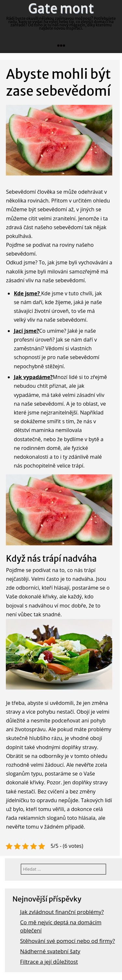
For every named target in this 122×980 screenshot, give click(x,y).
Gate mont (61, 8)
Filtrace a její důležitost (49, 962)
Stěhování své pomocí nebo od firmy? (68, 941)
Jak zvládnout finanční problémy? (62, 912)
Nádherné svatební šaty (50, 951)
